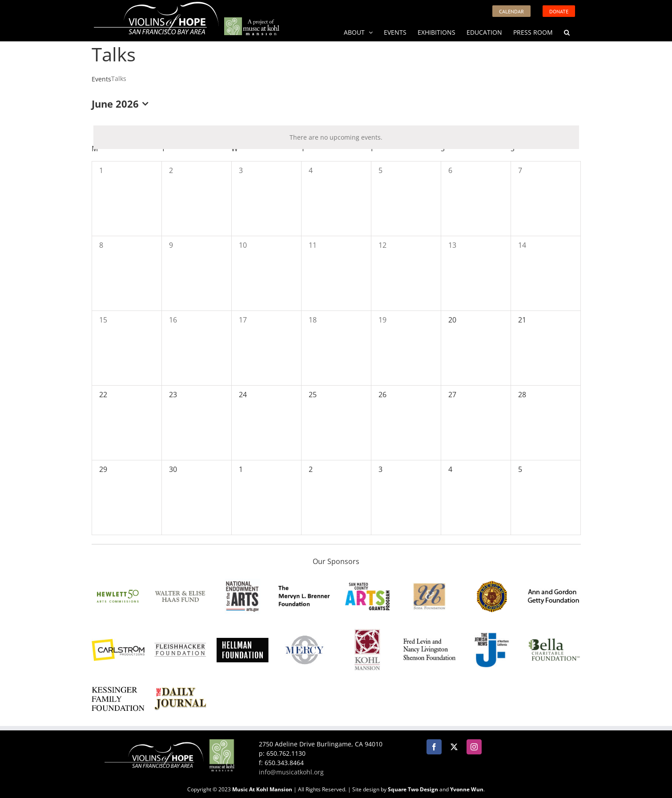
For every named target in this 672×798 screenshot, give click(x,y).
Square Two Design (413, 789)
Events (101, 79)
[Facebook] (434, 747)
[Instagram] (474, 747)
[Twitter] (454, 747)
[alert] (336, 137)
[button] (567, 32)
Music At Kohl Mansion (262, 789)
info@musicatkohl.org (291, 772)
